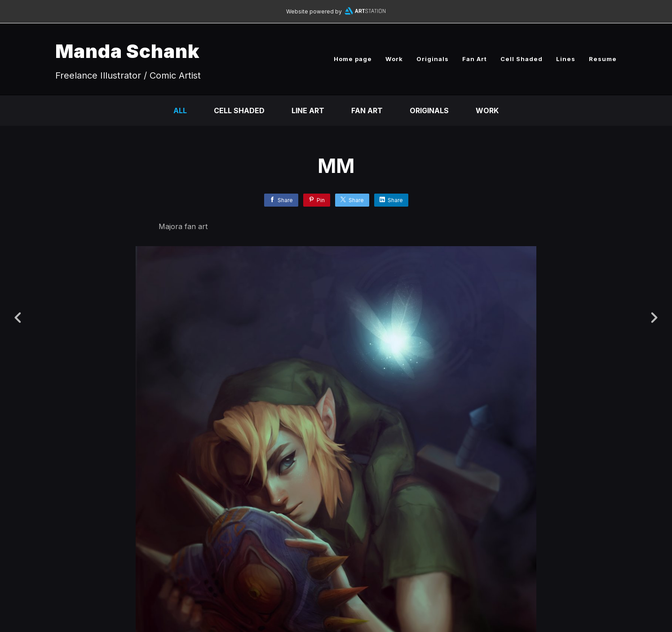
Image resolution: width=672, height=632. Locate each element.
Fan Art (475, 59)
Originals (433, 59)
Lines (566, 59)
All (180, 110)
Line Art (308, 110)
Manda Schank (128, 51)
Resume (603, 59)
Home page (353, 59)
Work (394, 59)
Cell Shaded (522, 59)
